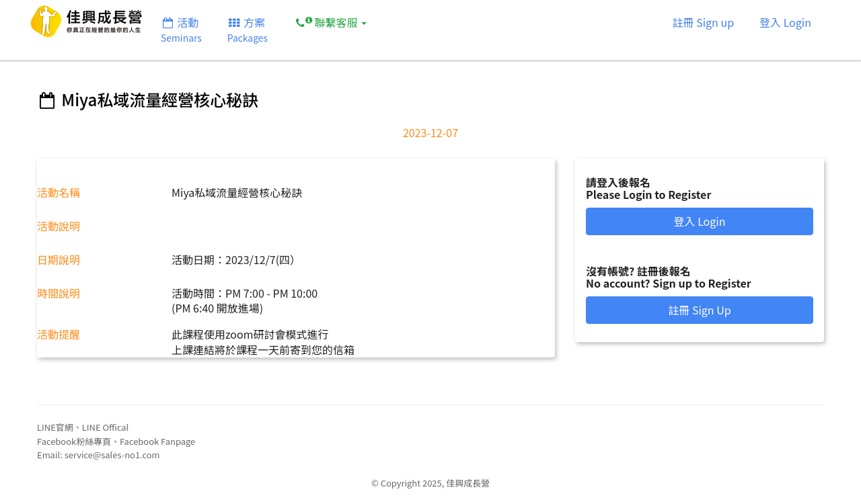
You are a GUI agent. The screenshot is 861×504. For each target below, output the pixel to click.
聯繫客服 (330, 22)
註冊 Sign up (704, 22)
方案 (248, 29)
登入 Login (785, 22)
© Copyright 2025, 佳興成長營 (430, 483)
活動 (181, 29)
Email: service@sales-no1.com (99, 455)
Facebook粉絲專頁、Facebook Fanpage (116, 441)
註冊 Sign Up (699, 310)
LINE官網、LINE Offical (83, 427)
